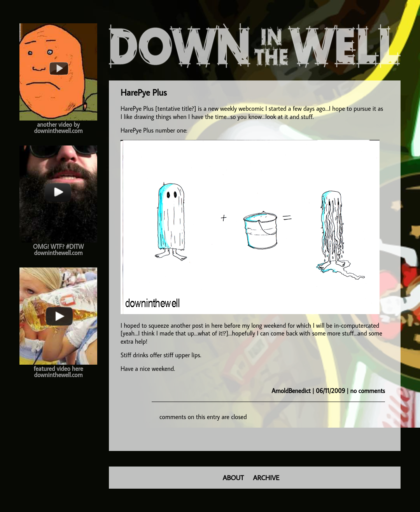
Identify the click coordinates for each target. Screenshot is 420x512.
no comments (368, 391)
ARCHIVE (266, 478)
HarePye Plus (144, 92)
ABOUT (233, 478)
